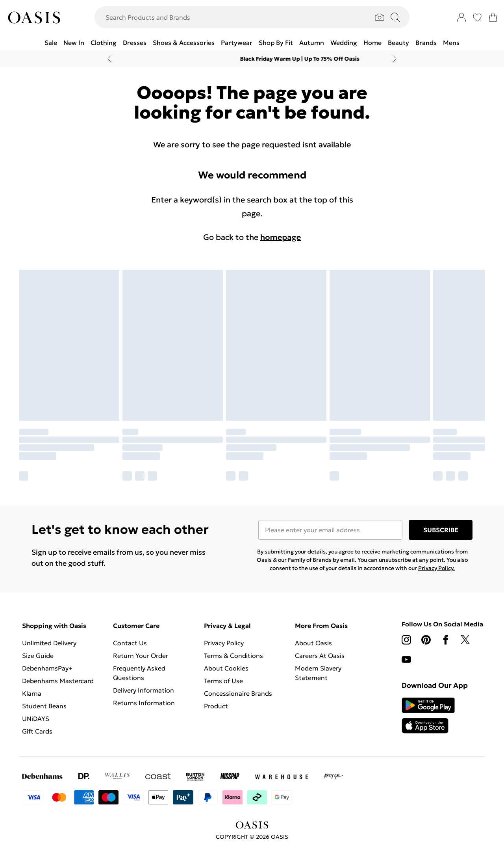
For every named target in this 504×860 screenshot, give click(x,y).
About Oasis (313, 643)
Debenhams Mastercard (58, 681)
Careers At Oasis (320, 656)
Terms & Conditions (233, 656)
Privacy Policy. (436, 568)
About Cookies (226, 668)
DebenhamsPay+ (47, 668)
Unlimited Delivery (49, 643)
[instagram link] (406, 640)
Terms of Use (223, 681)
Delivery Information (144, 690)
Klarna (32, 693)
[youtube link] (406, 659)
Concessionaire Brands (238, 693)
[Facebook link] (446, 640)
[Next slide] (395, 59)
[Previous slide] (109, 59)
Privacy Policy (224, 643)
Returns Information (144, 703)
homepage (281, 237)
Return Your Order (141, 656)
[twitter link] (465, 640)
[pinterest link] (426, 640)
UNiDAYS (36, 719)
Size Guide (38, 656)
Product (216, 706)
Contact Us (130, 643)
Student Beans (44, 706)
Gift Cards (37, 731)
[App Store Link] (428, 715)
